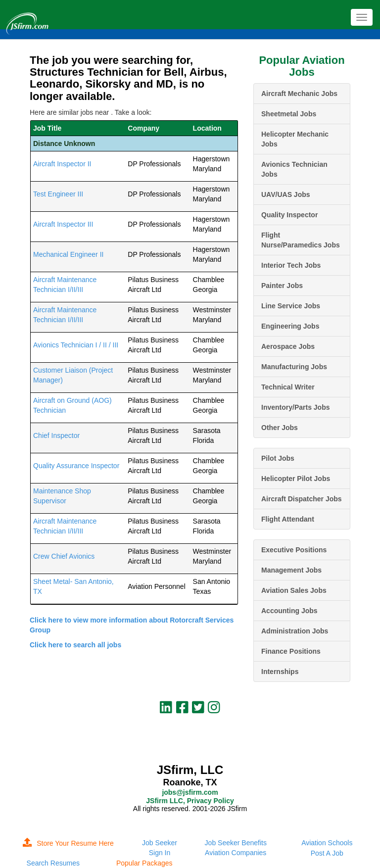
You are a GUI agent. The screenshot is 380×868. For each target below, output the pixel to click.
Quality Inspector (289, 215)
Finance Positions (291, 651)
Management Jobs (291, 570)
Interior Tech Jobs (291, 265)
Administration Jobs (295, 631)
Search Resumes (53, 863)
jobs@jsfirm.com (190, 792)
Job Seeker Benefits (236, 843)
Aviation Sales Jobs (294, 590)
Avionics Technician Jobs (294, 169)
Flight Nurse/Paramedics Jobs (301, 240)
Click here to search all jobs (75, 645)
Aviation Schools (327, 843)
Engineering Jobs (290, 326)
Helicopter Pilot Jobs (296, 479)
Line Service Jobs (291, 306)
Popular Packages (144, 863)
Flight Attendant (288, 519)
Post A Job (327, 853)
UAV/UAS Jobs (286, 194)
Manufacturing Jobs (294, 367)
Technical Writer (288, 387)
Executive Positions (294, 550)
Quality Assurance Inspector (76, 466)
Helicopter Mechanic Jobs (295, 139)
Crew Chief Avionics (64, 556)
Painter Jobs (282, 286)
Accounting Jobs (289, 611)
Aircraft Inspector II (62, 164)
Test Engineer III (58, 194)
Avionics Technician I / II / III (76, 345)
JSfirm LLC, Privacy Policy (190, 801)
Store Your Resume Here (68, 843)
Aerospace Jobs (288, 346)
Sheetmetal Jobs (289, 114)
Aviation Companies (236, 853)
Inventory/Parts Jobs (296, 407)
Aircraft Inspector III (63, 224)
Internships (280, 672)
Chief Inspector (56, 435)
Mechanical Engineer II (68, 254)
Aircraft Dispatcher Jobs (302, 499)
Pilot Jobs (278, 458)
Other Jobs (280, 428)
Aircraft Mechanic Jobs (299, 94)
